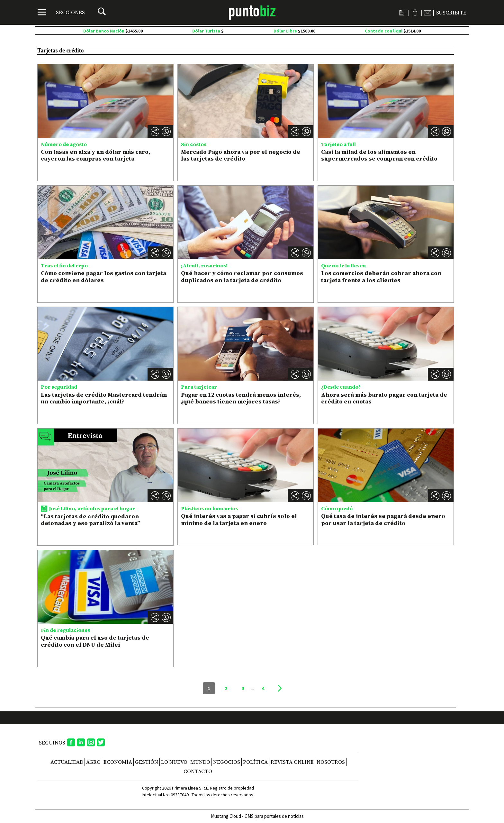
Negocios (227, 762)
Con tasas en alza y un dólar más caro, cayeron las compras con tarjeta (95, 155)
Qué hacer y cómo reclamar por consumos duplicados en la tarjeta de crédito (242, 277)
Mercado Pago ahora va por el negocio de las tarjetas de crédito (241, 155)
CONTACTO (198, 771)
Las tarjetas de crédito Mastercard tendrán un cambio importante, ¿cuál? (104, 398)
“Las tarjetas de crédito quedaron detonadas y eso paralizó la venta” (90, 520)
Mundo (200, 762)
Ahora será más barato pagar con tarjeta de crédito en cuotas (384, 398)
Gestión (147, 762)
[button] (166, 132)
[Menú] (61, 12)
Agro (93, 762)
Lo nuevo (174, 762)
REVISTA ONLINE (292, 762)
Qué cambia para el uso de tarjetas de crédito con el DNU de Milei (95, 641)
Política (255, 762)
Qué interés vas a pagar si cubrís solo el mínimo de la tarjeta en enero (239, 519)
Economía (118, 762)
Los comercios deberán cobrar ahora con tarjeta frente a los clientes (381, 277)
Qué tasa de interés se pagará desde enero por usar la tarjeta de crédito (383, 519)
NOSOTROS (331, 762)
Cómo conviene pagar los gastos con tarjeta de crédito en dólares (104, 277)
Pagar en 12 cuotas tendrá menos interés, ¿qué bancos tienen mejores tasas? (241, 398)
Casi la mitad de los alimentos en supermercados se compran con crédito (379, 155)
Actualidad (67, 762)
